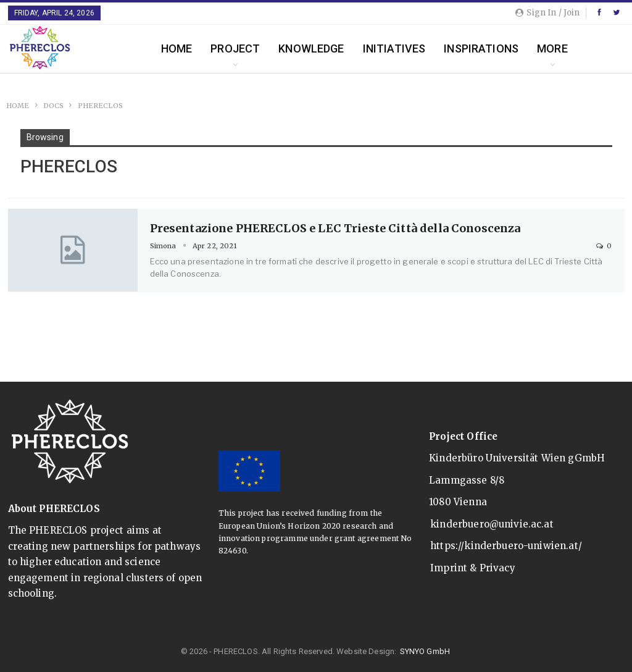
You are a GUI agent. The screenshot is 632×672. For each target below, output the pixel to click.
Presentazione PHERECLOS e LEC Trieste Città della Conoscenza (335, 228)
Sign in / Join (547, 13)
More (552, 48)
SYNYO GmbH (425, 651)
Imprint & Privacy (473, 568)
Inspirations (481, 48)
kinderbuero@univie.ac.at (492, 524)
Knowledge (311, 48)
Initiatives (394, 48)
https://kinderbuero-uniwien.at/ (506, 546)
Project (235, 48)
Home (177, 48)
